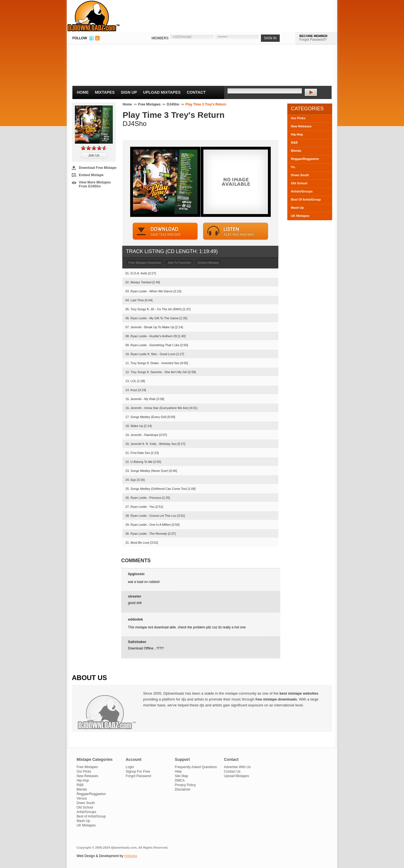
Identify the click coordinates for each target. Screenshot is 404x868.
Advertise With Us (237, 767)
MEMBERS (160, 38)
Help (178, 771)
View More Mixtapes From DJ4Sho (95, 184)
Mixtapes (105, 92)
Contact (196, 92)
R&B (294, 143)
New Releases (301, 126)
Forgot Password (138, 776)
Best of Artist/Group (91, 816)
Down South (300, 175)
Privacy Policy (185, 785)
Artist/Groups (86, 812)
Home (83, 92)
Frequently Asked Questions (196, 767)
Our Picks (298, 118)
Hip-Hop (297, 134)
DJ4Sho (173, 104)
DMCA (180, 780)
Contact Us (232, 771)
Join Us (94, 155)
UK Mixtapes (300, 216)
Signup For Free (138, 771)
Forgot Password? (313, 40)
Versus (82, 798)
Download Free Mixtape (98, 168)
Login (130, 767)
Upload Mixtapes (162, 92)
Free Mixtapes (149, 104)
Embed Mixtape (91, 175)
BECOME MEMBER (313, 36)
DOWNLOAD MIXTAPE (165, 231)
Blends (296, 151)
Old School (299, 183)
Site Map (181, 776)
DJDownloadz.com (94, 16)
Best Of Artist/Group (306, 199)
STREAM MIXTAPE (236, 231)
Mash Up (297, 208)
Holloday (131, 856)
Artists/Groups (302, 191)
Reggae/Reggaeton (305, 159)
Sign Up (129, 92)
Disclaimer (183, 789)
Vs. (293, 167)
